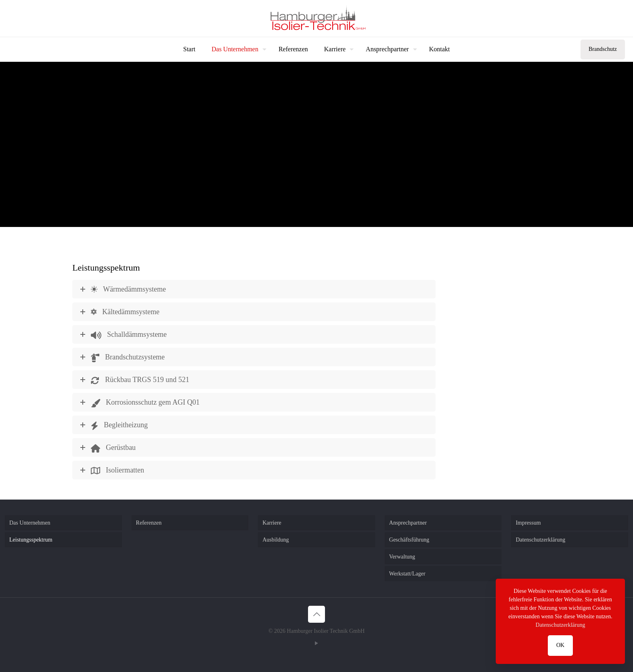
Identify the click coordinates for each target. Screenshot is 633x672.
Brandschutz (603, 49)
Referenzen (149, 523)
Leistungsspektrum (31, 540)
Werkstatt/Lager (407, 574)
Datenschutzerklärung (540, 540)
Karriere (272, 523)
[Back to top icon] (316, 614)
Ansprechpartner (408, 523)
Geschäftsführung (409, 540)
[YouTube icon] (317, 643)
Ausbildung (276, 540)
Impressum (528, 523)
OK (560, 645)
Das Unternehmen (30, 523)
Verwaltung (402, 557)
